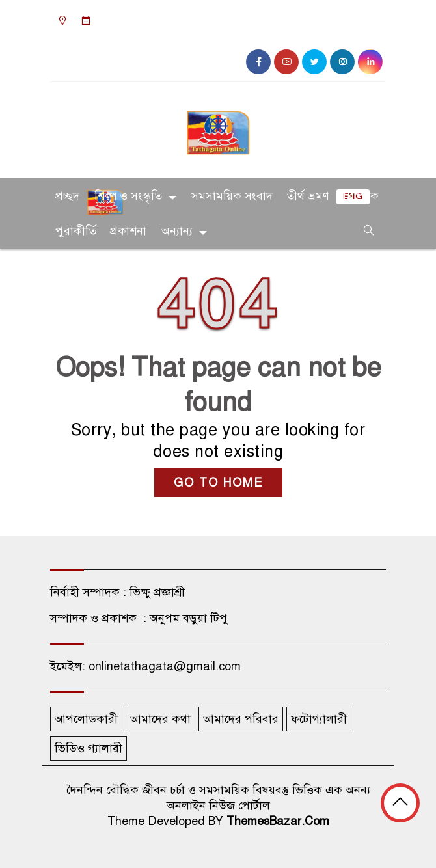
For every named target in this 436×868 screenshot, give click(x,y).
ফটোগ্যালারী (319, 719)
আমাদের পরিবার (241, 719)
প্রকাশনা (128, 231)
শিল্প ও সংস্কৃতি (128, 196)
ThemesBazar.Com (278, 821)
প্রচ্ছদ (67, 196)
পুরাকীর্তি (76, 231)
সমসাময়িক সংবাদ (232, 196)
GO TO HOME (218, 483)
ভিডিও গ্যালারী (89, 748)
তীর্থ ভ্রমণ (308, 196)
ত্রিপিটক (361, 196)
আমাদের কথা (160, 719)
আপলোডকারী (86, 719)
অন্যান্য (177, 231)
